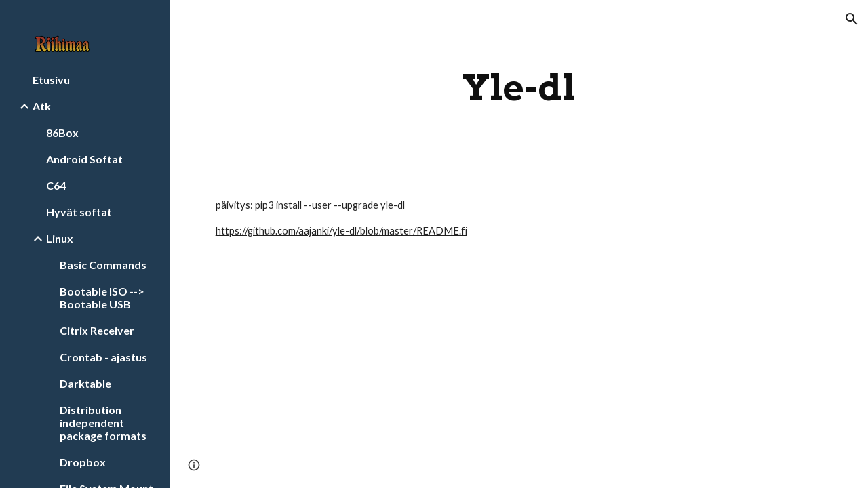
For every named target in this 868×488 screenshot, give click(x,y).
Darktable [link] (85, 383)
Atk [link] (42, 106)
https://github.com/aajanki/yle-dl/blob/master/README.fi (341, 231)
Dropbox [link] (83, 462)
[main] (519, 88)
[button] (852, 19)
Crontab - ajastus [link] (103, 357)
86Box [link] (62, 133)
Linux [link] (60, 238)
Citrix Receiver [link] (97, 330)
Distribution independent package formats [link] (103, 423)
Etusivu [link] (51, 80)
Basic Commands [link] (103, 265)
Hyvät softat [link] (79, 212)
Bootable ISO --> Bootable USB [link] (102, 298)
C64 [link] (56, 185)
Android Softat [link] (84, 159)
